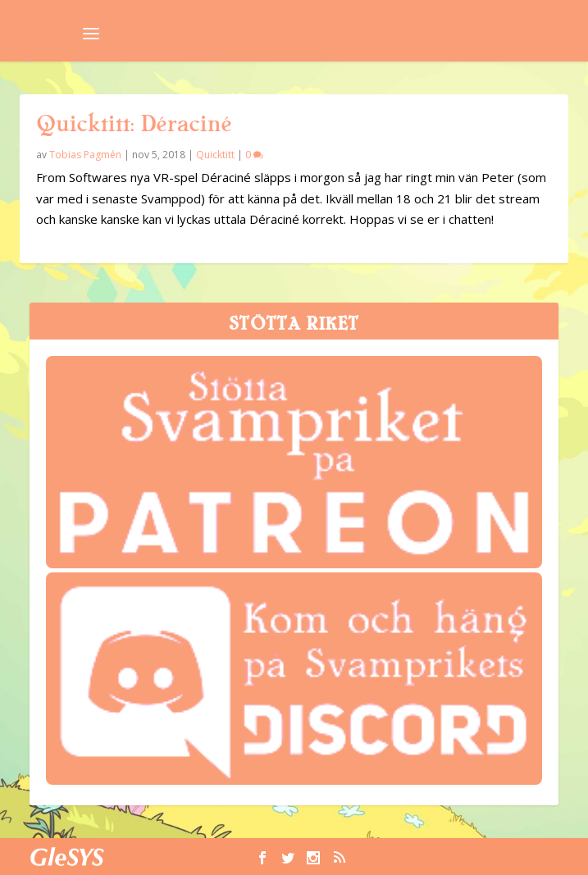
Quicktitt (215, 155)
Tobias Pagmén (85, 155)
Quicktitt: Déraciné (134, 124)
